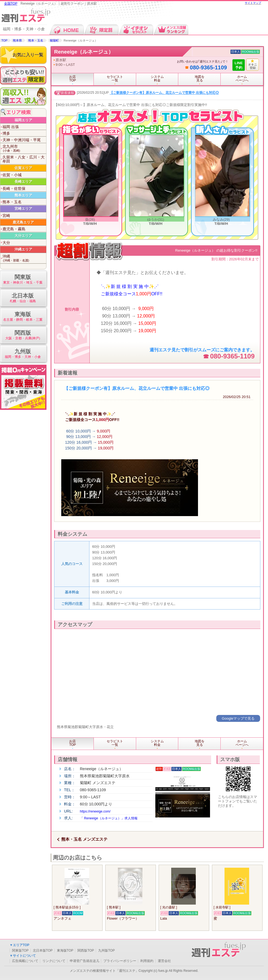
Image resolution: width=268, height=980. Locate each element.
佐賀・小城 (12, 175)
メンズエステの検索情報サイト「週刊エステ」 (104, 971)
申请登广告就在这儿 (85, 961)
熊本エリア (23, 195)
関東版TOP (20, 950)
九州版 (23, 354)
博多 (6, 133)
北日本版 (23, 298)
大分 (6, 243)
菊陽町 (54, 40)
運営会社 (164, 961)
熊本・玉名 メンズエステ (84, 839)
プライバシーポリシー (120, 961)
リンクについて (54, 961)
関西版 (23, 335)
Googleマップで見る (238, 718)
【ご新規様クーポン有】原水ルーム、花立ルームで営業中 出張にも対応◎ (164, 93)
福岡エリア (23, 120)
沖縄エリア (23, 249)
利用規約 (147, 961)
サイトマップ (253, 3)
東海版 (23, 317)
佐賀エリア (23, 168)
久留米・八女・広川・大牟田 (24, 159)
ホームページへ (242, 79)
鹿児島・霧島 (14, 229)
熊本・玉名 (36, 40)
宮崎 (6, 216)
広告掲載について (25, 961)
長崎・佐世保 (14, 189)
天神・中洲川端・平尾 (22, 140)
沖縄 (24, 258)
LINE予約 (239, 65)
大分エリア (23, 236)
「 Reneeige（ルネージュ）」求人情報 (109, 818)
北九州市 (24, 148)
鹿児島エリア (23, 222)
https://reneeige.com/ (95, 811)
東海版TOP (65, 950)
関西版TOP (86, 950)
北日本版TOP (43, 950)
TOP (4, 40)
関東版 (23, 280)
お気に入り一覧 (28, 55)
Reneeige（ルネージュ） (84, 52)
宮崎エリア (23, 209)
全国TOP (11, 4)
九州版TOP (106, 950)
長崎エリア (23, 182)
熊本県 (17, 40)
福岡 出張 (11, 127)
